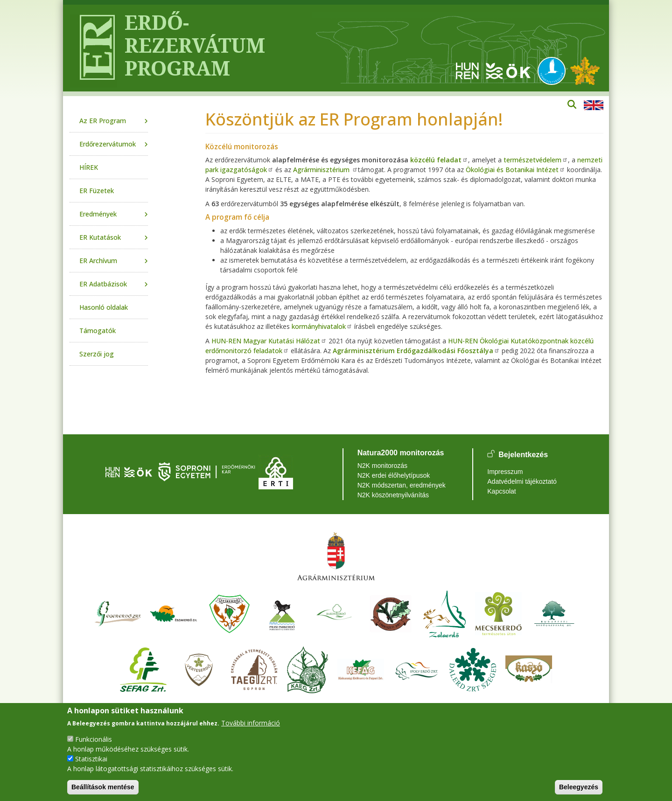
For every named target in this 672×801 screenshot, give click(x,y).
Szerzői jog (97, 354)
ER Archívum (98, 261)
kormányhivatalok (322, 326)
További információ (251, 723)
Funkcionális (94, 739)
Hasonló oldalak (104, 307)
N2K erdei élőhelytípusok (394, 475)
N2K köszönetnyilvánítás (393, 495)
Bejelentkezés (523, 455)
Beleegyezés (579, 787)
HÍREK (89, 167)
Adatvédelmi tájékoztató (522, 481)
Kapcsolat (501, 491)
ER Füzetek (97, 191)
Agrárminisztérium (325, 170)
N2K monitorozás (382, 466)
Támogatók (98, 331)
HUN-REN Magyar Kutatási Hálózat (269, 341)
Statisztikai (91, 759)
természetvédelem (536, 160)
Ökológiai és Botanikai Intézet (515, 170)
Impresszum (505, 472)
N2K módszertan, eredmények (402, 485)
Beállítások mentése (103, 787)
